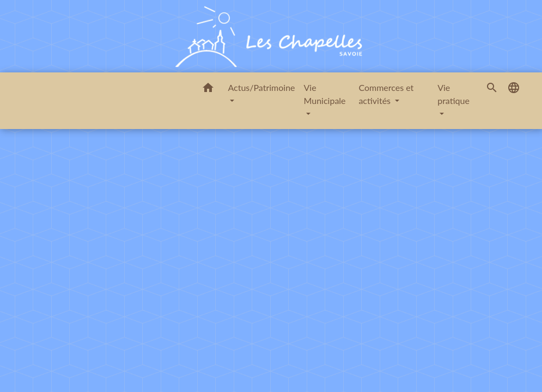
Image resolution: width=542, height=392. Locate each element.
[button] (208, 89)
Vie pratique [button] (453, 94)
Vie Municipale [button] (325, 94)
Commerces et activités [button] (386, 94)
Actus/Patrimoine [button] (261, 87)
